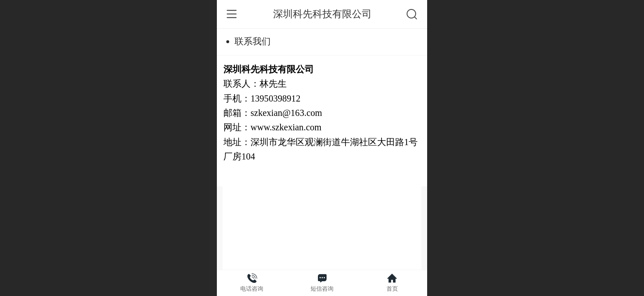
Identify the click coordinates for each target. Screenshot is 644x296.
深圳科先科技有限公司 (322, 14)
